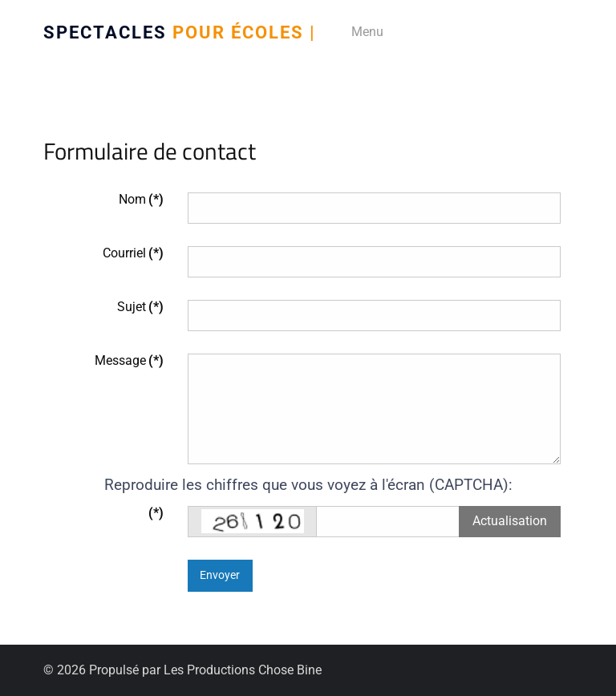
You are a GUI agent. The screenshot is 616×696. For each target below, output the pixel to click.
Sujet (140, 307)
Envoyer (220, 575)
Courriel (133, 253)
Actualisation (510, 521)
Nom (141, 199)
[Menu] (362, 32)
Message (129, 360)
